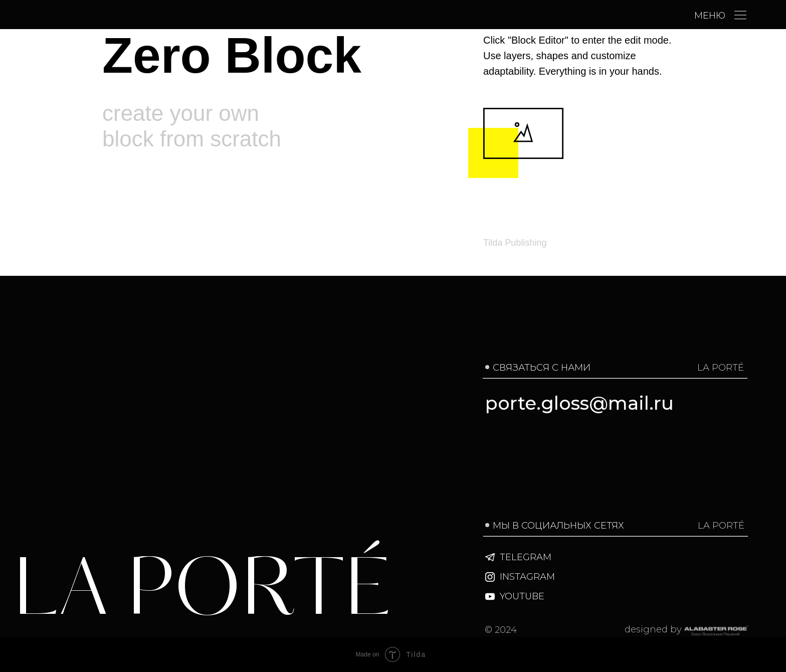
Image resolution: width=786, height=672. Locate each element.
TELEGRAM (526, 557)
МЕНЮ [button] (710, 15)
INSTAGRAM (527, 576)
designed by (653, 629)
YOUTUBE (522, 596)
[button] (740, 15)
